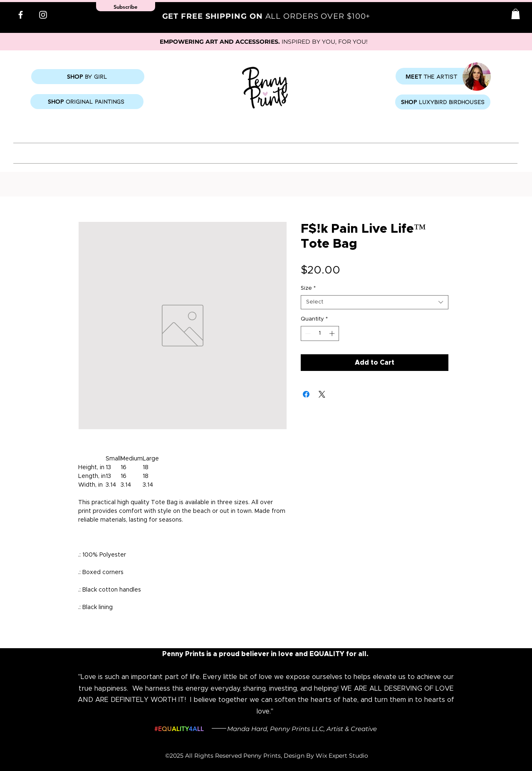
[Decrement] (307, 333)
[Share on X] (322, 394)
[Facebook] (21, 15)
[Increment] (333, 333)
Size (308, 288)
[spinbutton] (320, 333)
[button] (516, 14)
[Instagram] (43, 15)
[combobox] (375, 302)
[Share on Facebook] (306, 394)
